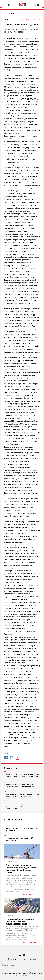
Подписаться (36, 965)
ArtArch (6, 19)
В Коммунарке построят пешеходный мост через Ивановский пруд (21, 829)
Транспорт (32, 942)
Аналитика (32, 895)
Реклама (22, 959)
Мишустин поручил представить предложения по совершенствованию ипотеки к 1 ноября (19, 806)
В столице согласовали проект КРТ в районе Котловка (19, 839)
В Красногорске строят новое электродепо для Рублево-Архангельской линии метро (22, 775)
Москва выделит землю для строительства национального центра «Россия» (21, 795)
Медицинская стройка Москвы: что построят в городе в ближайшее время (20, 785)
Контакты (32, 959)
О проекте (12, 959)
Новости (24, 895)
